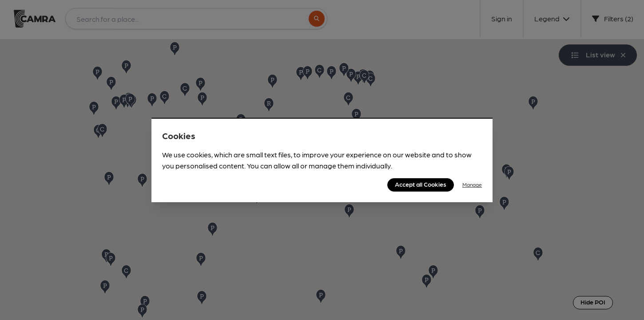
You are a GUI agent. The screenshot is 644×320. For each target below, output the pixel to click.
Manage (472, 184)
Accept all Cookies (421, 184)
